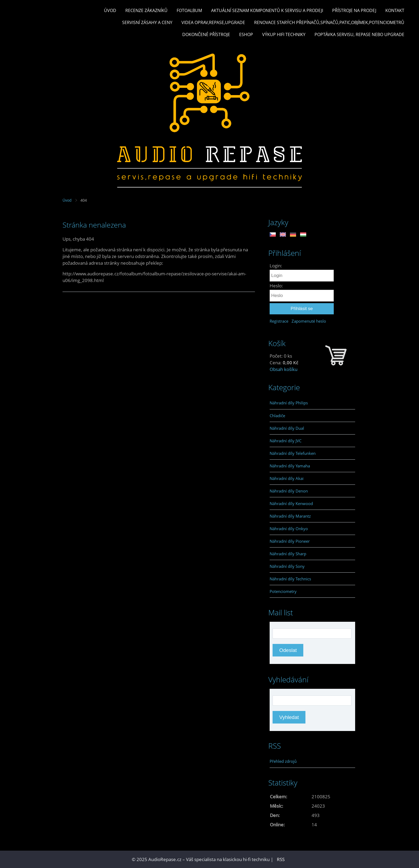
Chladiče (277, 416)
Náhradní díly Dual (287, 428)
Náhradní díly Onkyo (289, 529)
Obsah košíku (284, 369)
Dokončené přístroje (206, 34)
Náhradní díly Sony (287, 566)
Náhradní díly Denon (289, 491)
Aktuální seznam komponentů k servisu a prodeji (267, 10)
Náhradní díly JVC (286, 441)
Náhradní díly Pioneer (290, 541)
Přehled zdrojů (283, 761)
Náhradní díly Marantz (290, 516)
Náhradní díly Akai (287, 478)
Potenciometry (283, 591)
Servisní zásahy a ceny (147, 22)
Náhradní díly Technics (290, 579)
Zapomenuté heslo (309, 321)
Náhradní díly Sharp (288, 554)
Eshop (246, 34)
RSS (281, 859)
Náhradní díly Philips (289, 403)
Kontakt (395, 10)
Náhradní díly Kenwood (291, 503)
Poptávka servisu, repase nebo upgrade (359, 34)
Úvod (110, 10)
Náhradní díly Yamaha (290, 466)
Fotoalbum (189, 10)
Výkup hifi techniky (284, 34)
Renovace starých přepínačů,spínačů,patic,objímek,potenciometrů (329, 22)
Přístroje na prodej (354, 10)
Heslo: (276, 286)
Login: (276, 266)
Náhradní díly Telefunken (293, 453)
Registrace (279, 321)
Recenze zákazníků (146, 10)
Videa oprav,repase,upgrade (213, 22)
